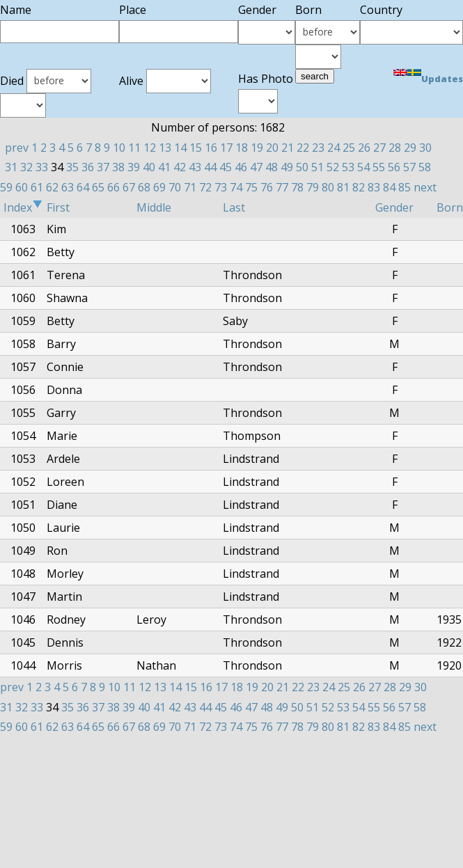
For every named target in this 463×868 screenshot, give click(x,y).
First (58, 207)
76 (267, 187)
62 (52, 187)
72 (205, 187)
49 (287, 167)
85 (405, 187)
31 (11, 167)
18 (242, 148)
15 (196, 148)
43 (195, 167)
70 (175, 187)
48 (272, 167)
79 (313, 187)
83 (374, 187)
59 (6, 187)
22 (303, 148)
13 (165, 148)
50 (302, 167)
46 (241, 167)
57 (409, 167)
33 (42, 167)
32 (26, 167)
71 (190, 187)
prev (17, 148)
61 (37, 187)
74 (236, 187)
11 (134, 148)
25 (349, 148)
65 (98, 187)
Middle (154, 207)
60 (22, 187)
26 (364, 148)
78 (297, 187)
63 (68, 187)
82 (359, 187)
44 (210, 167)
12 (150, 148)
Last (234, 207)
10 (119, 148)
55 (379, 167)
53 (348, 167)
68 (144, 187)
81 (343, 187)
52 (333, 167)
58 (425, 167)
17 (226, 148)
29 (410, 148)
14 (180, 148)
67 (129, 187)
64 (83, 187)
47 (256, 167)
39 (134, 167)
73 (221, 187)
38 (118, 167)
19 (257, 148)
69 (159, 187)
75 (251, 187)
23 (318, 148)
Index (23, 207)
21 (288, 148)
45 (226, 167)
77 (282, 187)
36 (88, 167)
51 (317, 167)
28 (395, 148)
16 (211, 148)
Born (450, 207)
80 (328, 187)
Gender (394, 207)
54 (363, 167)
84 (389, 187)
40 (149, 167)
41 (164, 167)
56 (394, 167)
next (425, 187)
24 (333, 148)
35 (72, 167)
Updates (442, 79)
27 (379, 148)
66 (113, 187)
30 (425, 148)
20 (272, 148)
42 (180, 167)
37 (103, 167)
